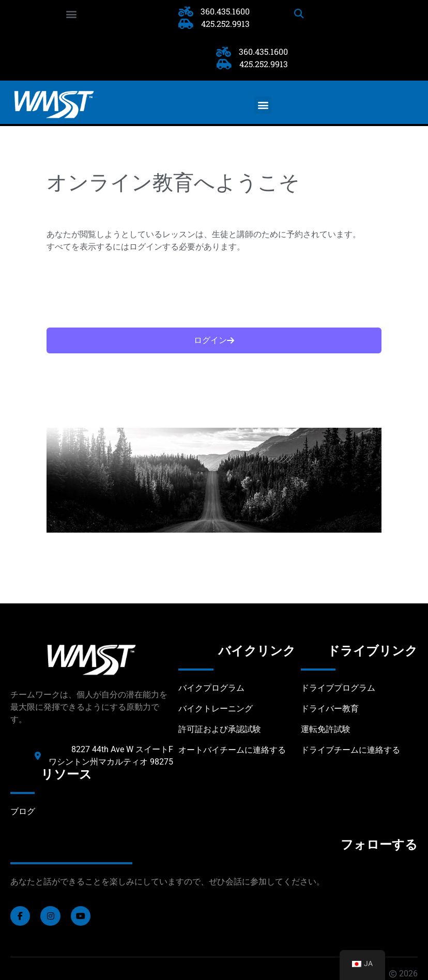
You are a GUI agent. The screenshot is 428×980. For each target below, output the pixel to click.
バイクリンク (257, 651)
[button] (71, 14)
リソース (66, 774)
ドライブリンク (372, 651)
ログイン (214, 340)
